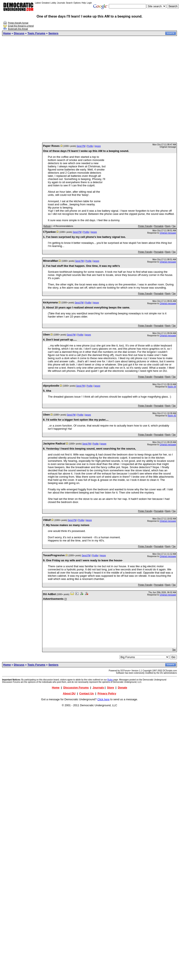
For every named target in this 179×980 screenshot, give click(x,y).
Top (174, 226)
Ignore (98, 146)
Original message (168, 233)
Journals (61, 3)
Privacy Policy (107, 693)
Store (111, 688)
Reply (168, 226)
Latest (38, 3)
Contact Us (87, 693)
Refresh (47, 226)
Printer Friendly (145, 226)
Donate (122, 688)
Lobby (53, 3)
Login (89, 3)
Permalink (159, 226)
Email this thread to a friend (21, 26)
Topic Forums (36, 33)
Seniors (53, 33)
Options (77, 3)
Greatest (46, 3)
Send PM (81, 146)
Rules (110, 680)
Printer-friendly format (18, 23)
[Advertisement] (88, 89)
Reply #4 (172, 387)
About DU (69, 693)
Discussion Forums (76, 688)
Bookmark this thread (18, 29)
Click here (104, 699)
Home (7, 33)
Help (84, 3)
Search (69, 3)
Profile (90, 146)
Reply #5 (172, 416)
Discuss (19, 33)
